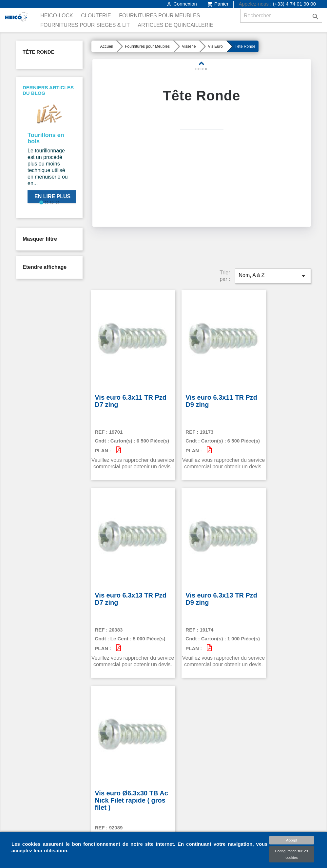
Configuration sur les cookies (291, 854)
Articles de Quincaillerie (176, 25)
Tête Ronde (38, 52)
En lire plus (52, 196)
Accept (292, 840)
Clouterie (96, 16)
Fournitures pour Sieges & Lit (85, 25)
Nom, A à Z (273, 264)
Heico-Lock (57, 16)
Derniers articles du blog (48, 90)
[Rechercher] (281, 16)
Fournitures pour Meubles (159, 16)
